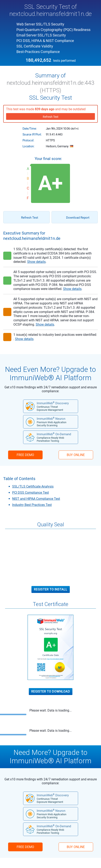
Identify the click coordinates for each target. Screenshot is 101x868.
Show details (36, 262)
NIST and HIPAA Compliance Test (36, 499)
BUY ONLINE (76, 455)
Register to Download (51, 692)
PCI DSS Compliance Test (31, 493)
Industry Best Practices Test (32, 505)
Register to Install (51, 589)
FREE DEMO (25, 455)
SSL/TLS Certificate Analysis (33, 486)
